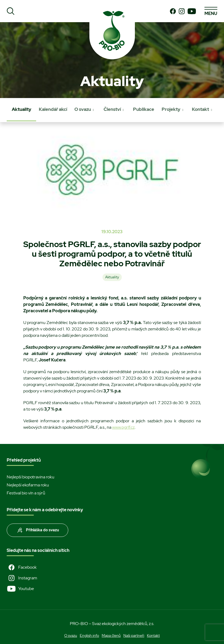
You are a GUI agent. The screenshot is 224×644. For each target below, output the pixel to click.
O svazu (83, 109)
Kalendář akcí (53, 109)
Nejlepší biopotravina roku (31, 477)
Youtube (20, 589)
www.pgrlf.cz (123, 427)
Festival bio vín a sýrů (26, 493)
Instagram (22, 578)
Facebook (22, 567)
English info (89, 635)
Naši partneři (134, 635)
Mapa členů (111, 635)
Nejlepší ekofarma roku (28, 485)
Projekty (171, 109)
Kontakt (200, 109)
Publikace (144, 109)
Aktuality (22, 109)
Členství (112, 109)
